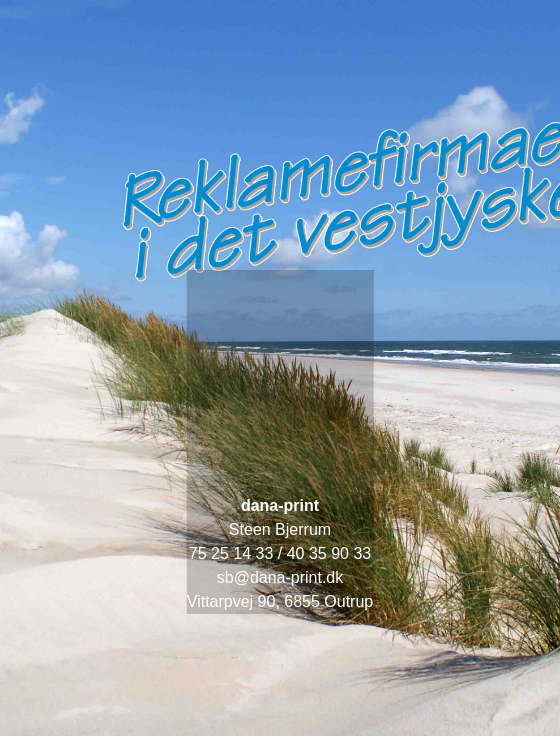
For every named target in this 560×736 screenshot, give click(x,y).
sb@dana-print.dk (280, 577)
